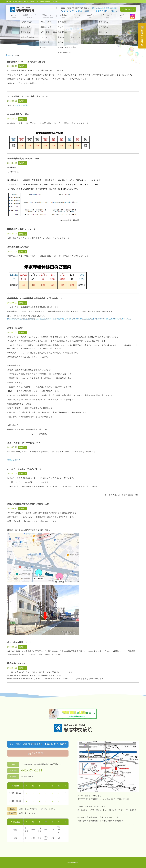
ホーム (14, 16)
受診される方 (129, 9)
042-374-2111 (76, 11)
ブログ (121, 16)
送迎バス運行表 (14, 460)
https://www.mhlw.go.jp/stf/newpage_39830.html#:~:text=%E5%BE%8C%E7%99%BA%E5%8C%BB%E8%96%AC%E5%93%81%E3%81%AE (69, 319)
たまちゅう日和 (21, 105)
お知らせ (91, 16)
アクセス (77, 16)
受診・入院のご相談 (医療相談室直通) (38, 744)
